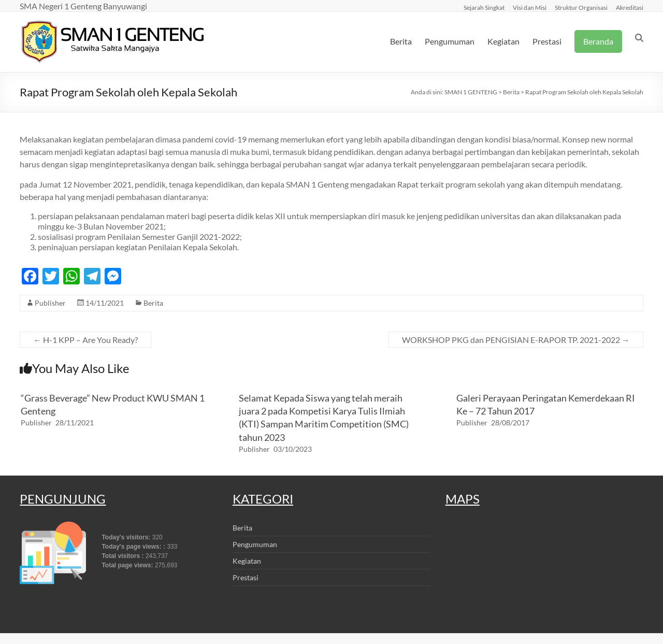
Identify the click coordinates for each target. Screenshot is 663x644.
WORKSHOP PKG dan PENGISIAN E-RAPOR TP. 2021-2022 (516, 340)
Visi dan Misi (530, 7)
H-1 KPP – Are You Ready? (85, 340)
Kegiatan (503, 41)
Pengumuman (450, 41)
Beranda (598, 41)
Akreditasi (630, 7)
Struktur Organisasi (581, 7)
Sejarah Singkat (484, 7)
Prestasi (547, 41)
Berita (401, 41)
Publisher (50, 303)
